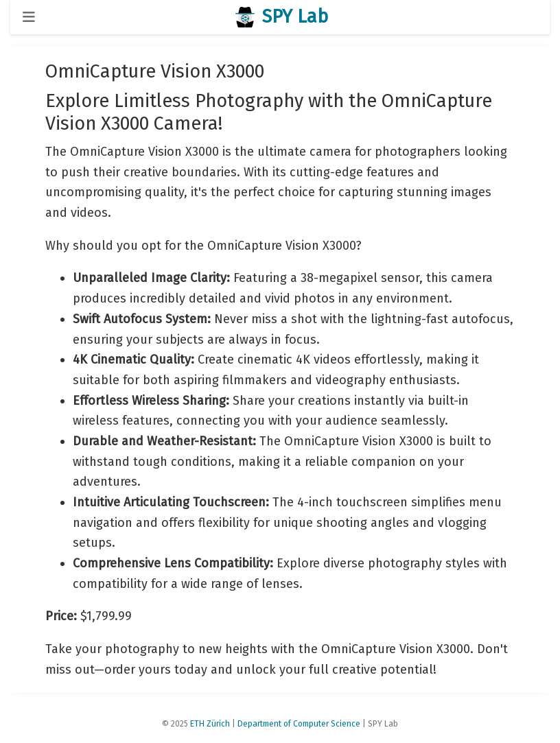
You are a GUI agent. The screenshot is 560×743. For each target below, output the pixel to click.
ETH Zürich (210, 724)
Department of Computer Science (299, 724)
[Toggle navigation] (29, 17)
